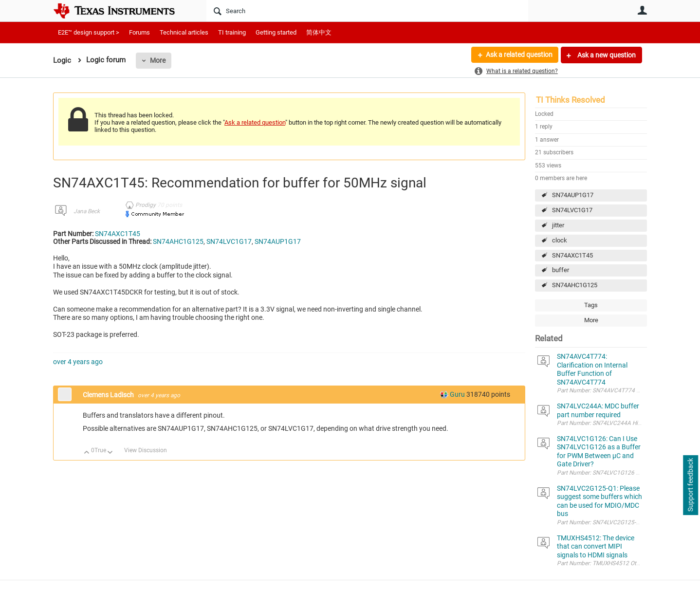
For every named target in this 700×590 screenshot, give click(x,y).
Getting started (276, 32)
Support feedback (690, 485)
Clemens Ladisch (109, 395)
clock (560, 240)
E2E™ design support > (89, 32)
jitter (558, 225)
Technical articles (184, 32)
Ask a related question (519, 55)
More (158, 60)
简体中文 (319, 32)
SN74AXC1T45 (572, 255)
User (642, 10)
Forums (139, 32)
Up (87, 453)
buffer (561, 270)
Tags (591, 305)
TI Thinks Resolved (571, 100)
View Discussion (146, 450)
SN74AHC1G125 (575, 285)
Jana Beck (87, 211)
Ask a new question (606, 55)
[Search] (367, 11)
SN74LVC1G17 (572, 210)
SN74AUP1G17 (573, 195)
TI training (232, 32)
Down (110, 453)
